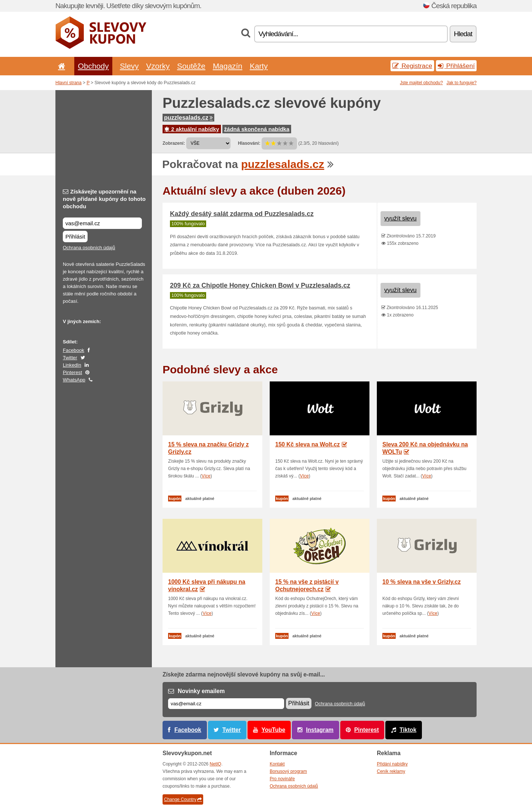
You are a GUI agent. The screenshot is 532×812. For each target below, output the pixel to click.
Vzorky (158, 66)
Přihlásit (75, 237)
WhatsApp (74, 380)
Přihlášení (456, 66)
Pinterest (72, 372)
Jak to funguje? (462, 83)
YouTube (273, 730)
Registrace (412, 66)
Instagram (320, 730)
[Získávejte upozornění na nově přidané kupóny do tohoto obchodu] (102, 223)
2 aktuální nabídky (192, 129)
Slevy (129, 66)
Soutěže (191, 66)
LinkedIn (72, 365)
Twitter (70, 358)
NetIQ (216, 764)
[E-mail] (226, 704)
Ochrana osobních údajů (89, 248)
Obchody (93, 66)
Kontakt (277, 764)
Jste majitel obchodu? (422, 83)
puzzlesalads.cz (188, 118)
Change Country (183, 799)
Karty (259, 66)
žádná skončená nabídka (257, 129)
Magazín (228, 66)
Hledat (463, 34)
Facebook (74, 350)
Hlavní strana (69, 83)
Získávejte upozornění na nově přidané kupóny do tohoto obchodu (104, 199)
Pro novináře (282, 779)
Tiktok (408, 730)
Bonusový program (288, 771)
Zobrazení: (174, 143)
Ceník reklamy (391, 771)
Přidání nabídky (392, 764)
